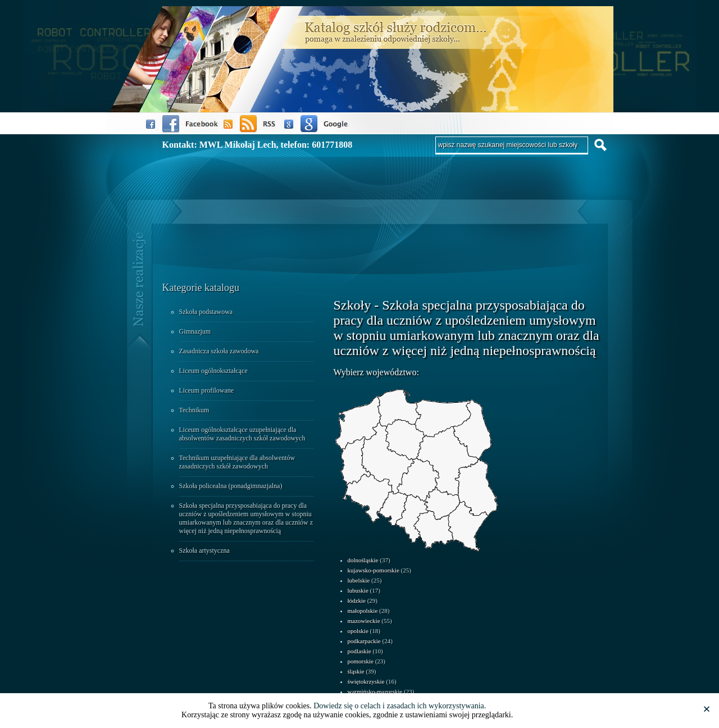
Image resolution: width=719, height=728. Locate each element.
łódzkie (357, 600)
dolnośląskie (363, 560)
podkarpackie (364, 641)
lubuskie (358, 590)
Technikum (194, 410)
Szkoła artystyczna (204, 550)
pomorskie (361, 661)
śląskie (356, 671)
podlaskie (359, 651)
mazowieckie (364, 621)
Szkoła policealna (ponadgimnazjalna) (231, 486)
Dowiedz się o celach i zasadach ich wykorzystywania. (400, 706)
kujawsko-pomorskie (374, 570)
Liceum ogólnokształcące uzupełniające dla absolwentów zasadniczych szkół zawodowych (242, 434)
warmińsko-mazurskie (375, 691)
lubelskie (359, 580)
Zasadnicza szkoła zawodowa (219, 351)
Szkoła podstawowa (206, 312)
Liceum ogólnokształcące (213, 371)
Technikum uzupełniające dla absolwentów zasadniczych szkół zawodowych (237, 462)
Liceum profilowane (207, 390)
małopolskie (363, 611)
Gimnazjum (195, 331)
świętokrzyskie (366, 681)
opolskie (358, 631)
